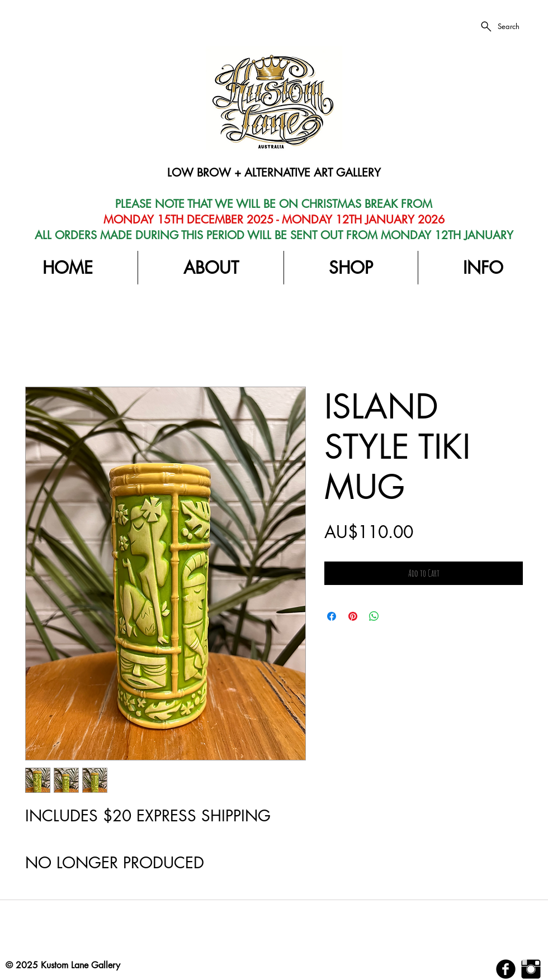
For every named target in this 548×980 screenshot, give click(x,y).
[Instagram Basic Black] (531, 969)
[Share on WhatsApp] (374, 616)
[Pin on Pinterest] (353, 616)
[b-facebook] (506, 969)
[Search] (499, 26)
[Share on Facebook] (332, 616)
